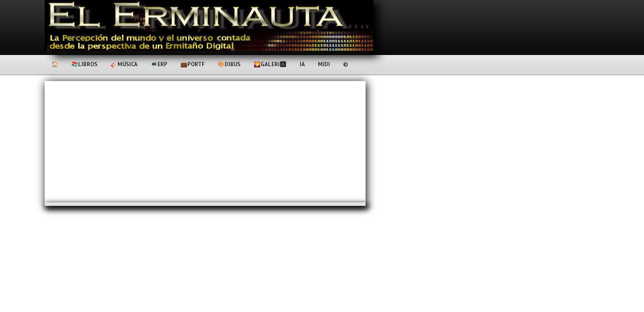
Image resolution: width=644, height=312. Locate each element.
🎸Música (124, 64)
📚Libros (84, 64)
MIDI (324, 64)
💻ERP (159, 64)
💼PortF (193, 64)
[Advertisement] (205, 142)
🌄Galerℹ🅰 (270, 64)
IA (302, 64)
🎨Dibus (229, 64)
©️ (345, 64)
